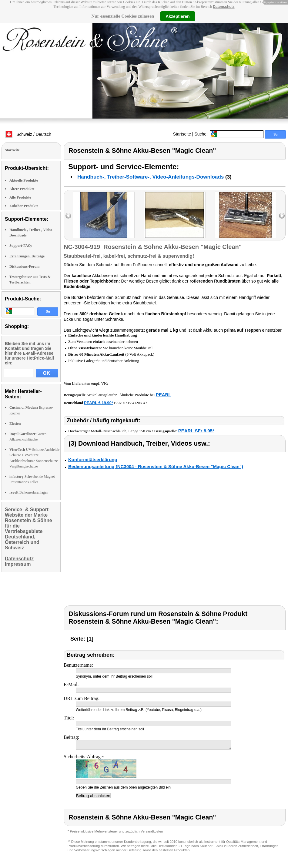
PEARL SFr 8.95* (196, 431)
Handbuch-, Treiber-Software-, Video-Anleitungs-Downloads (151, 177)
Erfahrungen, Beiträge (27, 256)
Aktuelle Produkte (24, 180)
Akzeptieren (177, 16)
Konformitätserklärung (93, 459)
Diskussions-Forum (24, 266)
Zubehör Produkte (24, 206)
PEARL (164, 395)
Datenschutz (224, 7)
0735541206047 (135, 403)
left (68, 216)
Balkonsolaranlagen (29, 492)
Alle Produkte (20, 197)
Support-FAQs (21, 246)
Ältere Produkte (22, 189)
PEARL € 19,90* (99, 403)
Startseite (182, 134)
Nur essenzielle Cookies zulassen (123, 16)
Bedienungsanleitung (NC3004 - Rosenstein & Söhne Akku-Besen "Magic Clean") (156, 466)
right (282, 216)
